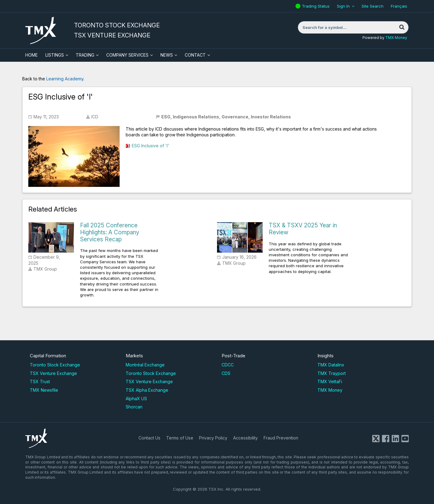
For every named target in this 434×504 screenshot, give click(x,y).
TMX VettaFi (330, 381)
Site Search (373, 6)
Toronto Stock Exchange (55, 365)
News (167, 55)
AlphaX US (136, 399)
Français (399, 6)
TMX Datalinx (331, 365)
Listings (55, 55)
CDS (226, 373)
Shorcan (134, 407)
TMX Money (396, 38)
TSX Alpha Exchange (147, 390)
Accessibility (245, 438)
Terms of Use (180, 438)
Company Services (127, 55)
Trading (85, 55)
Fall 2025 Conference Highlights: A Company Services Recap (110, 232)
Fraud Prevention (281, 438)
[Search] (402, 27)
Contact (195, 55)
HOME (32, 55)
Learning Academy (65, 79)
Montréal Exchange (145, 365)
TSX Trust (40, 381)
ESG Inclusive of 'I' (150, 146)
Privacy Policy (213, 438)
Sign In (343, 6)
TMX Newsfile (44, 390)
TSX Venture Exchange (53, 373)
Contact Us (149, 438)
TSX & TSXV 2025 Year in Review (303, 229)
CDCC (228, 365)
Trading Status (317, 6)
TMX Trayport (332, 373)
